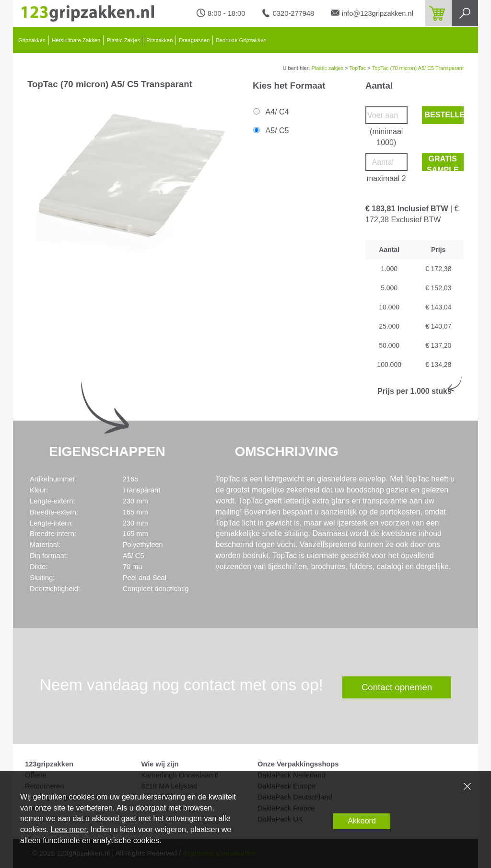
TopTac (357, 68)
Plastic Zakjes (123, 40)
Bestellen (444, 115)
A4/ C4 (270, 112)
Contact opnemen (397, 687)
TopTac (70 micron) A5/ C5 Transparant (418, 68)
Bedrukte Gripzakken (241, 40)
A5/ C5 (270, 131)
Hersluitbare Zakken (76, 40)
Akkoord (362, 821)
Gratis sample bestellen (444, 163)
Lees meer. (69, 829)
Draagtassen (194, 40)
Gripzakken (32, 40)
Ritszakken (159, 40)
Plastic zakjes (327, 68)
